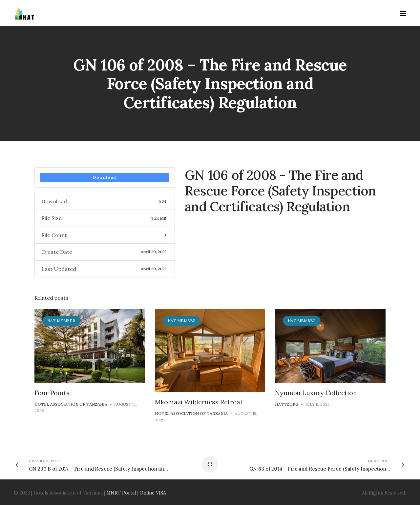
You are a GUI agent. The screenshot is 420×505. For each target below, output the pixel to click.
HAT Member (61, 321)
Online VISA (153, 493)
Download (105, 177)
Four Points (52, 393)
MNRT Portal (121, 493)
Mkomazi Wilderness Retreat (199, 402)
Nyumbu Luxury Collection (316, 393)
